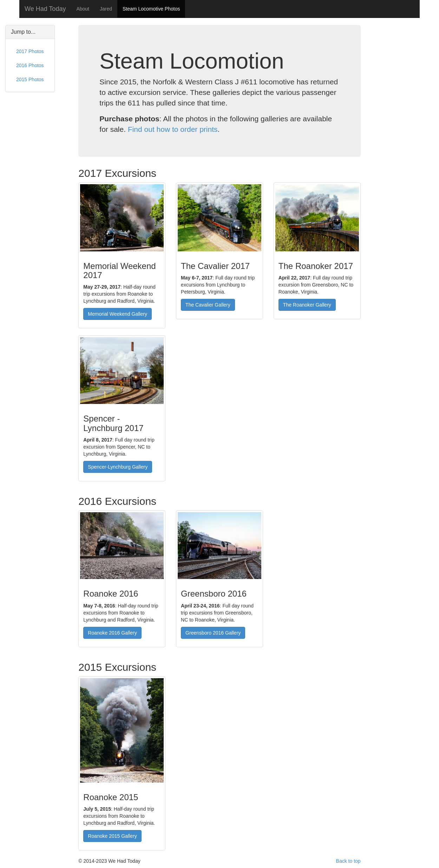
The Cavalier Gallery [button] (208, 305)
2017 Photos (30, 51)
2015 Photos (30, 79)
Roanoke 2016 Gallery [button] (112, 633)
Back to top (348, 861)
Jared (106, 9)
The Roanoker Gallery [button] (307, 305)
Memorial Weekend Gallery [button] (117, 314)
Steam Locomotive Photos (151, 9)
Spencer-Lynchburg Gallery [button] (118, 467)
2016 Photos (30, 65)
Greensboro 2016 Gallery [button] (213, 633)
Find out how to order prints (173, 129)
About (83, 9)
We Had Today (45, 9)
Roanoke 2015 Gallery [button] (112, 836)
